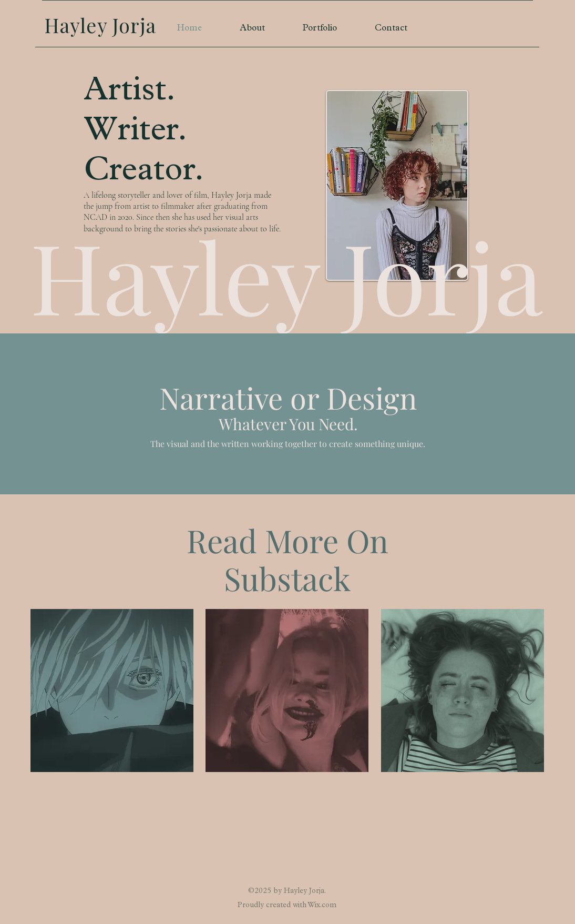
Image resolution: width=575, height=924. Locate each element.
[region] (112, 691)
